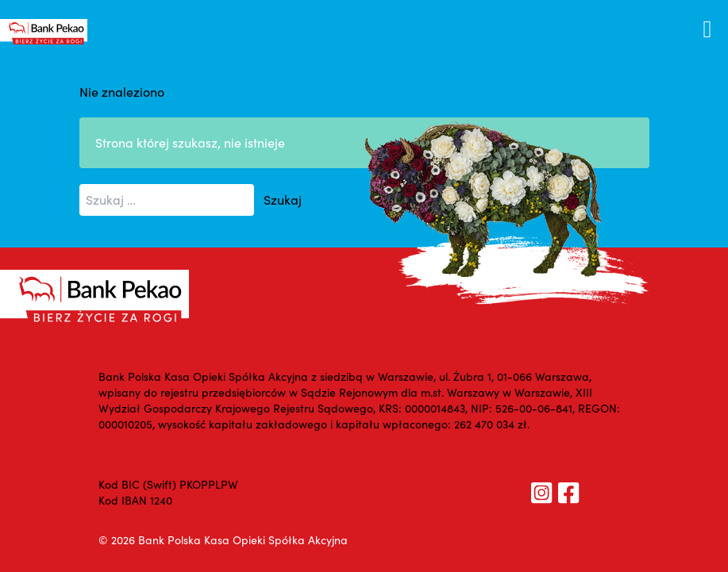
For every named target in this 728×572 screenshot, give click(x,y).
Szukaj (283, 200)
